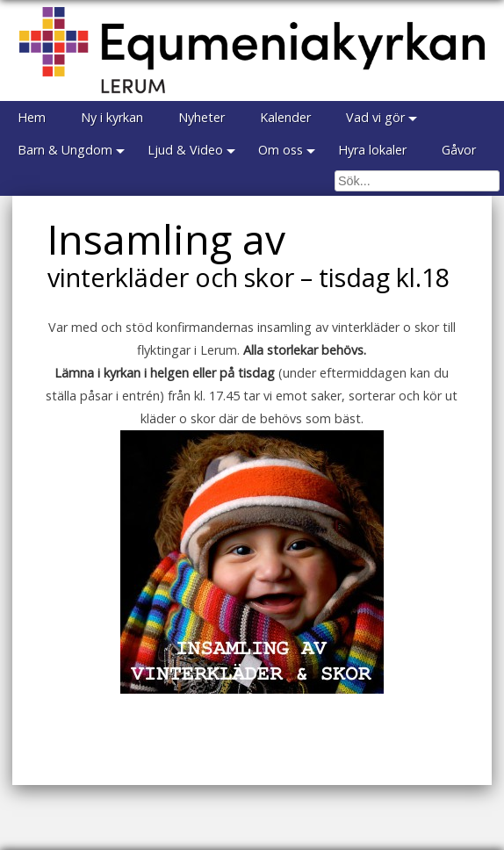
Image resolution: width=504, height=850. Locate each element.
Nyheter (202, 117)
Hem (32, 117)
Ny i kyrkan (112, 117)
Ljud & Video (185, 150)
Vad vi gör (375, 117)
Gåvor (459, 150)
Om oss (281, 150)
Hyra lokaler (372, 150)
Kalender (285, 117)
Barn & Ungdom (65, 150)
